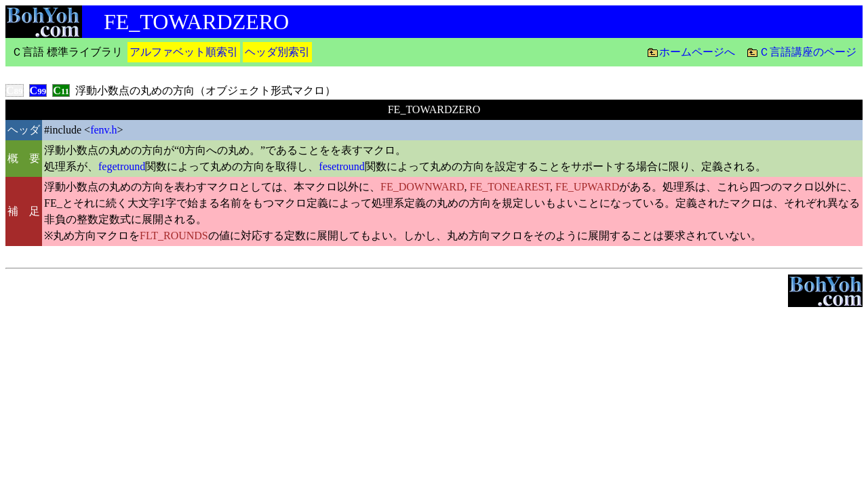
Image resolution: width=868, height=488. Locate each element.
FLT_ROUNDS (174, 236)
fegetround (122, 166)
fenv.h (103, 130)
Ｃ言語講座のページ (808, 52)
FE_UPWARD (587, 187)
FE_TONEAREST (510, 187)
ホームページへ (697, 52)
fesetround (342, 166)
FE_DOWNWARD (422, 187)
